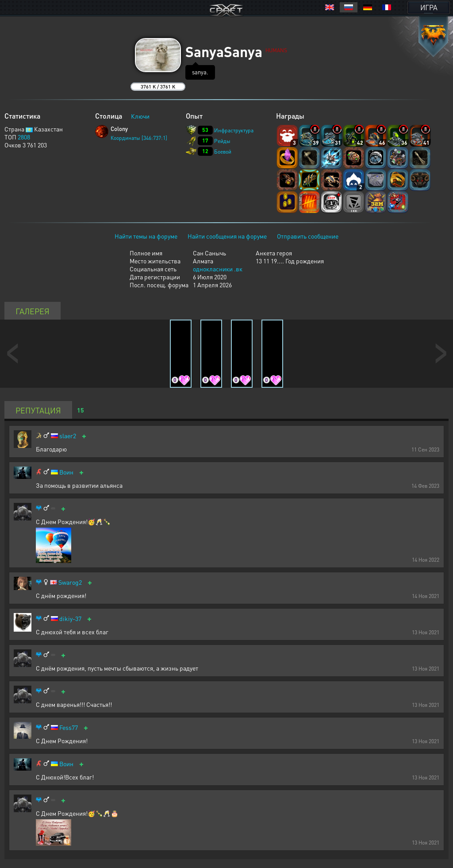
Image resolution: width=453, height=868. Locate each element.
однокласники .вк (218, 269)
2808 (24, 137)
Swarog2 (70, 582)
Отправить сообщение (308, 236)
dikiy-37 (70, 619)
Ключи (140, 116)
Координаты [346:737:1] (139, 138)
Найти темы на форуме (146, 236)
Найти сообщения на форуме (227, 236)
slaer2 (68, 436)
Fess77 (69, 727)
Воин (66, 472)
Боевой (223, 152)
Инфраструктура (234, 130)
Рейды (222, 141)
